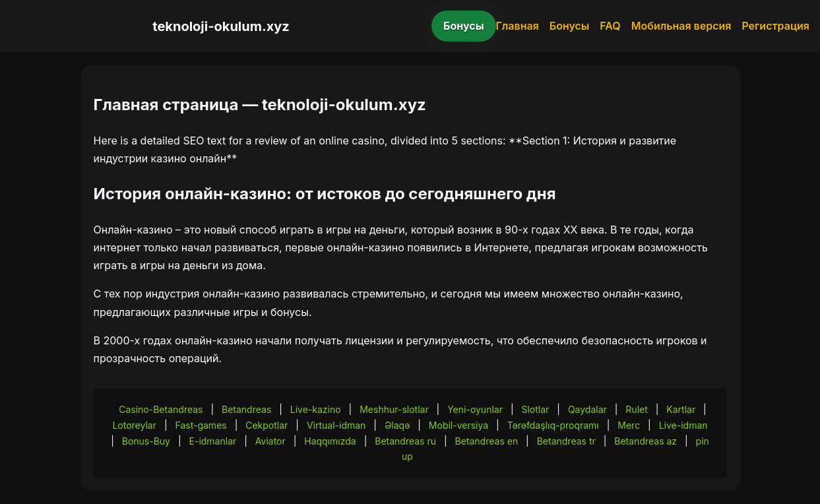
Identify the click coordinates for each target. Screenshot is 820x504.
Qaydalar (587, 409)
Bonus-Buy (146, 441)
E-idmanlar (213, 441)
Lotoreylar (134, 425)
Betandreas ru (405, 441)
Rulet (636, 409)
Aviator (270, 441)
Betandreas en (487, 441)
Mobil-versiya (458, 425)
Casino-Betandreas (161, 409)
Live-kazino (316, 409)
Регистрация (775, 26)
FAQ (610, 26)
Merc (629, 425)
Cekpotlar (267, 425)
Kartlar (681, 409)
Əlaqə (397, 425)
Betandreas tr (566, 441)
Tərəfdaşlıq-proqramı (553, 425)
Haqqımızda (330, 441)
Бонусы (464, 26)
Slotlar (535, 409)
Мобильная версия (681, 26)
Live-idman (683, 425)
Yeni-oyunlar (475, 409)
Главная (518, 26)
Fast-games (201, 425)
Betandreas (246, 409)
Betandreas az (646, 441)
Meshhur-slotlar (394, 409)
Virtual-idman (336, 425)
